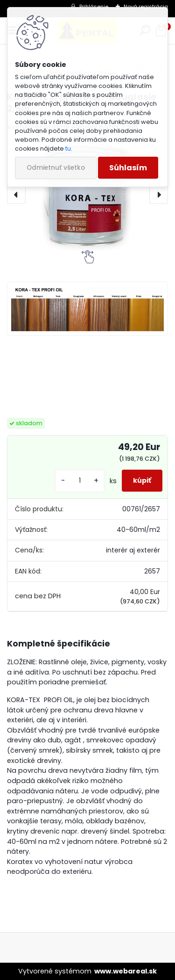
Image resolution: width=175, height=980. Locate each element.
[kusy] (80, 481)
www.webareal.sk (126, 971)
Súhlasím (128, 168)
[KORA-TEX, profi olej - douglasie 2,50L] (87, 195)
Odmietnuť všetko (56, 168)
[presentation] (16, 195)
